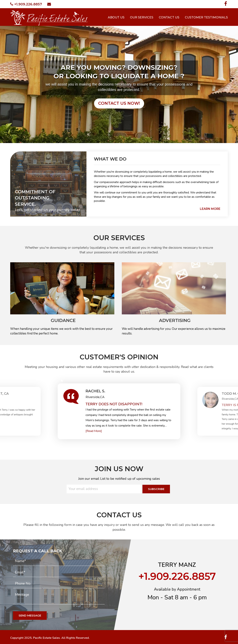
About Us (116, 17)
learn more (210, 209)
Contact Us (169, 17)
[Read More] (94, 431)
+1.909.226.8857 (26, 4)
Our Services (142, 17)
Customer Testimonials (206, 17)
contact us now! (119, 103)
